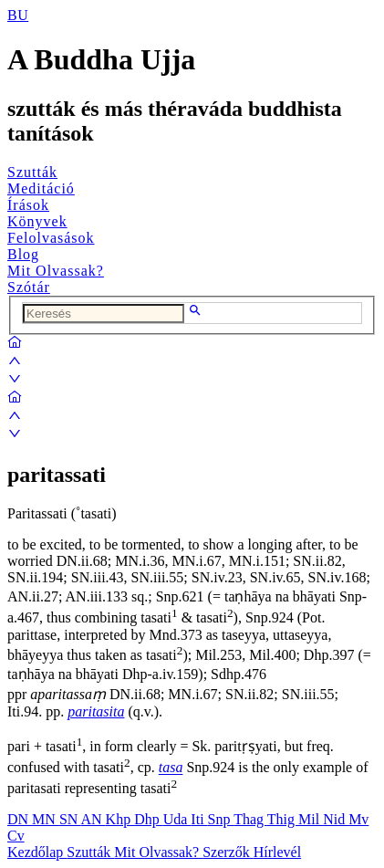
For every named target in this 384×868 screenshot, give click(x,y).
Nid (336, 819)
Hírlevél (277, 852)
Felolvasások (51, 238)
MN (46, 819)
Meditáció (41, 188)
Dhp (149, 819)
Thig (283, 819)
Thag (250, 819)
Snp (221, 819)
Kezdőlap (37, 852)
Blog (23, 254)
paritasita (96, 711)
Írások (28, 205)
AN (93, 819)
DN (20, 819)
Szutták (32, 172)
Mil (311, 819)
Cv (16, 836)
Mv (358, 819)
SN (70, 819)
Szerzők (228, 852)
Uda (177, 819)
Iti (199, 819)
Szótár (29, 287)
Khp (120, 819)
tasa (171, 768)
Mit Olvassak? (56, 271)
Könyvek (37, 221)
